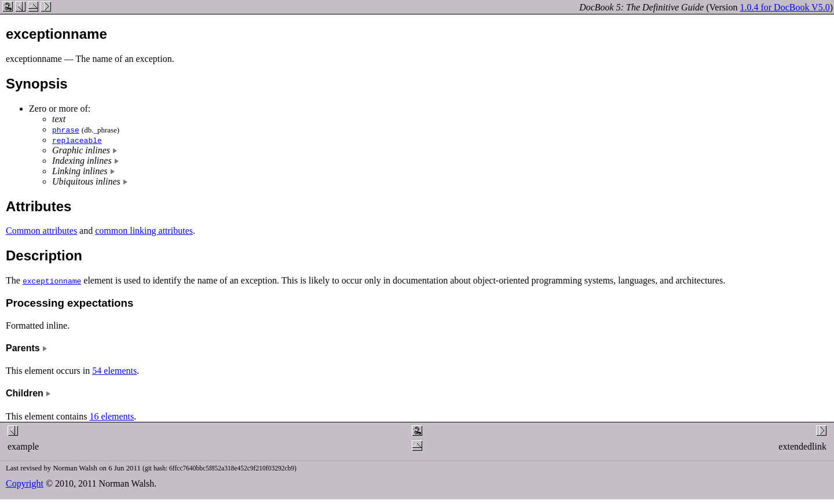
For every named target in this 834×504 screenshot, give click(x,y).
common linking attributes (144, 231)
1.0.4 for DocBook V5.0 (784, 7)
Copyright (25, 483)
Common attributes (41, 231)
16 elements (111, 416)
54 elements (114, 371)
